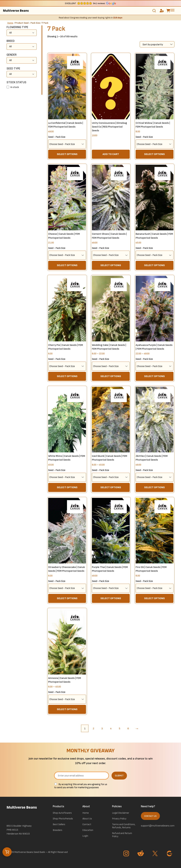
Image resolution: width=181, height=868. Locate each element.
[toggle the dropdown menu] (172, 10)
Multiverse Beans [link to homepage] (16, 11)
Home (10, 23)
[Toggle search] (154, 11)
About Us (87, 819)
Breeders (57, 830)
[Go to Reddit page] (141, 854)
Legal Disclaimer (121, 813)
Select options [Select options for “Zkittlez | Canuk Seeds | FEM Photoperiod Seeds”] (154, 487)
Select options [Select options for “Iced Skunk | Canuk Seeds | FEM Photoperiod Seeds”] (111, 487)
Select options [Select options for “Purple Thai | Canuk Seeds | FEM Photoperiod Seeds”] (111, 598)
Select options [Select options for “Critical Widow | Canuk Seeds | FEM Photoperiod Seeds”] (154, 154)
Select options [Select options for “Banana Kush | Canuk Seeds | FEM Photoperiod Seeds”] (154, 265)
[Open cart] (7, 852)
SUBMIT (119, 776)
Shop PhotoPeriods (63, 819)
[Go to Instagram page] (127, 854)
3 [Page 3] (102, 729)
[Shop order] (157, 44)
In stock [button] (15, 87)
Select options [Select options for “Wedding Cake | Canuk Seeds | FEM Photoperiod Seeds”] (111, 376)
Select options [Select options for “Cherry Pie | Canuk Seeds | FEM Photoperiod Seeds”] (67, 376)
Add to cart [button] (111, 154)
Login (85, 836)
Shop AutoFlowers (62, 813)
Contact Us (150, 816)
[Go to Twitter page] (155, 854)
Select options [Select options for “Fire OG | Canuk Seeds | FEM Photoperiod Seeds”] (154, 598)
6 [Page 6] (128, 729)
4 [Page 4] (111, 729)
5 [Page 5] (120, 729)
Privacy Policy (119, 819)
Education (88, 830)
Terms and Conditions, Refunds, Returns (124, 826)
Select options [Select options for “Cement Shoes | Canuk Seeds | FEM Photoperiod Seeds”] (111, 265)
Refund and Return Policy (122, 835)
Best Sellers (59, 824)
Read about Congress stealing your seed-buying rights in (91, 18)
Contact (87, 824)
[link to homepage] (25, 812)
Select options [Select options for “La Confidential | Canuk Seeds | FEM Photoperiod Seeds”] (67, 154)
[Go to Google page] (170, 854)
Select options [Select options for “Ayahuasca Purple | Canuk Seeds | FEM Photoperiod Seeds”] (154, 376)
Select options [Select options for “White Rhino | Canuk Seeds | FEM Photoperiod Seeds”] (67, 487)
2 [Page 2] (94, 729)
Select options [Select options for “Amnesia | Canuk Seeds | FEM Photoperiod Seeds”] (67, 709)
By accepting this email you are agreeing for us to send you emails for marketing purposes (81, 786)
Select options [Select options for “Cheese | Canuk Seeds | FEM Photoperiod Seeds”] (67, 265)
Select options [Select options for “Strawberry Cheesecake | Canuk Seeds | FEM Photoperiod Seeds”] (67, 598)
